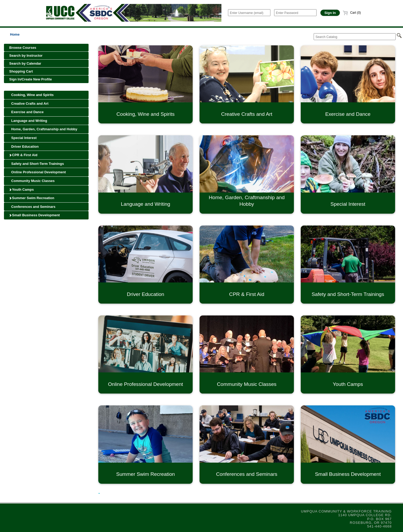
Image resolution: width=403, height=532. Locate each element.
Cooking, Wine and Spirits (31, 95)
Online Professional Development (38, 172)
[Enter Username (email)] (249, 13)
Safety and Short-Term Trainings (37, 164)
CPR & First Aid (23, 155)
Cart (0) (352, 13)
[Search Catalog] (355, 37)
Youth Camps (21, 190)
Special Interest (23, 138)
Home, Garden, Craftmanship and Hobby (43, 129)
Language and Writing (28, 121)
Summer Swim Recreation (32, 198)
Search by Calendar (25, 63)
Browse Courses (23, 48)
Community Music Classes (32, 181)
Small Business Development (34, 215)
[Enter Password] (295, 13)
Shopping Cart (21, 71)
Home (15, 34)
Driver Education (24, 147)
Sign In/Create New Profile (31, 79)
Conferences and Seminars (32, 207)
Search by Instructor (26, 56)
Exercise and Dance (26, 112)
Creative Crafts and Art (29, 104)
